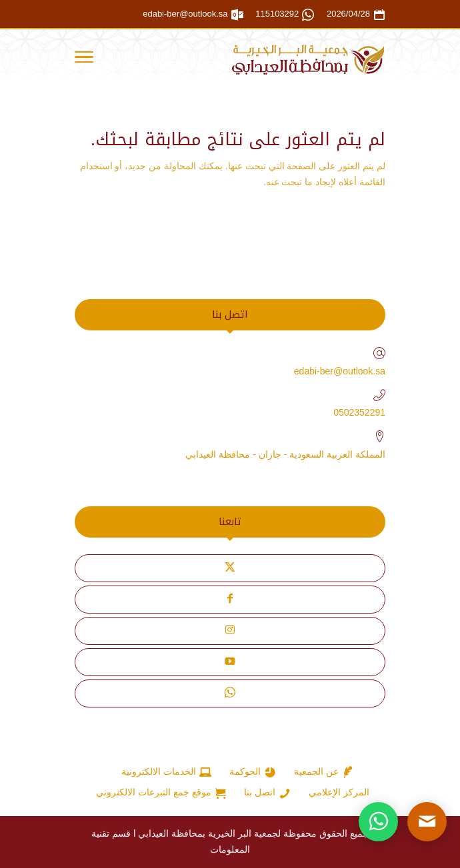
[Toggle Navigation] (84, 59)
